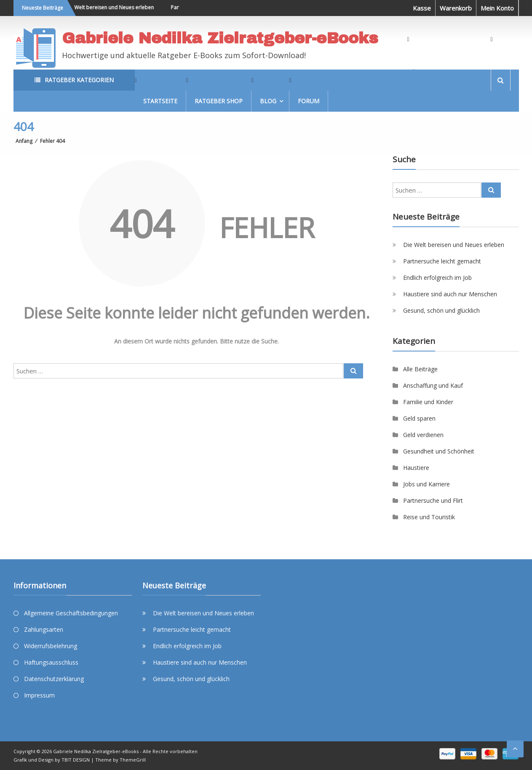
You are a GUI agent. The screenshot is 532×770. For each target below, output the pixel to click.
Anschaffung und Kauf (433, 385)
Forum (309, 101)
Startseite (160, 101)
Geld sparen (419, 418)
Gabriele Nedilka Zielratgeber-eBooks (220, 38)
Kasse (422, 8)
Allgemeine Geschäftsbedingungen (71, 613)
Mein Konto (497, 8)
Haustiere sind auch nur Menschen (450, 294)
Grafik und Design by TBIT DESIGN (52, 760)
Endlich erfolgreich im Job (437, 278)
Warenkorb (456, 8)
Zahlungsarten (44, 629)
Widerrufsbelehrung (51, 646)
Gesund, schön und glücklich (441, 310)
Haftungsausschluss (51, 662)
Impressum (39, 695)
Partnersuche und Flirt (433, 500)
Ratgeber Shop (219, 101)
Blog (268, 101)
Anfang (24, 141)
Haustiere (416, 468)
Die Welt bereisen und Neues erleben (113, 7)
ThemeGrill (133, 760)
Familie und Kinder (428, 402)
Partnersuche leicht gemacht (442, 261)
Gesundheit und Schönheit (439, 451)
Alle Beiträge (420, 369)
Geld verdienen (423, 435)
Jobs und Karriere (426, 484)
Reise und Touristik (429, 517)
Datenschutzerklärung (54, 679)
